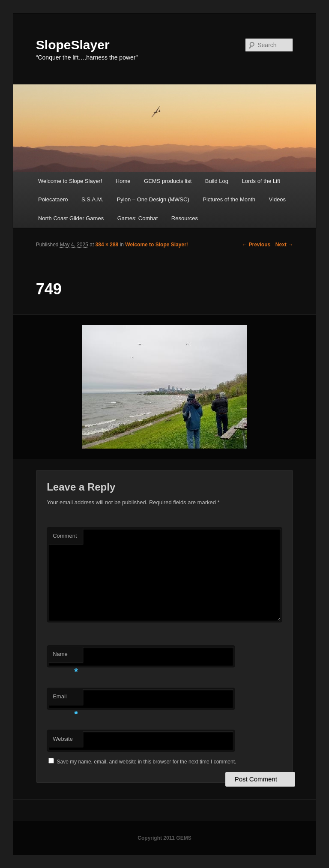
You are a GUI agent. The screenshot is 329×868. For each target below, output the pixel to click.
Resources (185, 218)
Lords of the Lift (261, 181)
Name (65, 657)
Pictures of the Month (229, 199)
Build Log (217, 181)
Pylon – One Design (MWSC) (153, 199)
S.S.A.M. (92, 199)
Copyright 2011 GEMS (164, 838)
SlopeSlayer (73, 45)
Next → (284, 245)
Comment (65, 536)
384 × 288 (107, 245)
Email (65, 699)
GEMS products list (168, 181)
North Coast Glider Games (71, 218)
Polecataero (53, 199)
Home (123, 181)
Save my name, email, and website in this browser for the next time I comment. (147, 762)
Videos (278, 199)
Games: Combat (138, 218)
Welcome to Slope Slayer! (70, 181)
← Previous (256, 245)
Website (63, 739)
